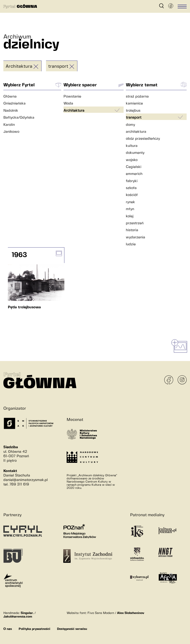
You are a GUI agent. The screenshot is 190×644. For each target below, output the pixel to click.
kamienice (134, 103)
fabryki (132, 181)
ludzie (131, 244)
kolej (130, 216)
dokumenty (135, 153)
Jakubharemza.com (18, 617)
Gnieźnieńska (14, 103)
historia (132, 230)
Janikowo (11, 132)
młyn (130, 209)
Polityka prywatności (34, 629)
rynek (130, 202)
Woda (68, 103)
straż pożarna (137, 97)
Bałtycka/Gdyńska (19, 118)
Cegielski (134, 167)
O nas (8, 629)
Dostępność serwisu (72, 629)
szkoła (131, 188)
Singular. (27, 613)
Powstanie (72, 97)
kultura (132, 146)
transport (58, 66)
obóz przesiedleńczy (143, 139)
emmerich (134, 174)
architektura (136, 132)
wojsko (132, 160)
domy (130, 125)
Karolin (9, 125)
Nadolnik (11, 111)
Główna (10, 97)
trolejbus (133, 111)
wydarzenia (135, 237)
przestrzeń (135, 223)
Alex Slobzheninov (131, 613)
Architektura (19, 66)
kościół (132, 195)
